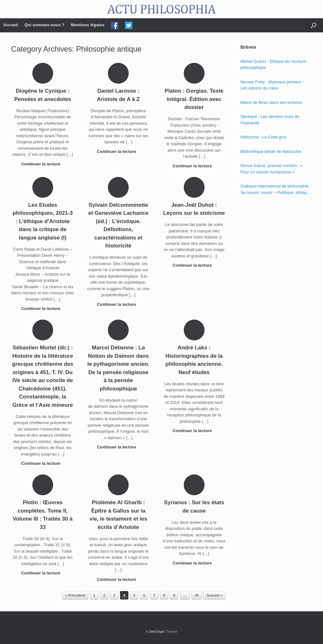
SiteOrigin (157, 631)
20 (197, 595)
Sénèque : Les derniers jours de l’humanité (270, 120)
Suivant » (214, 595)
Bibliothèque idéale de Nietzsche (271, 151)
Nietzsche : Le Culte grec (264, 137)
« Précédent (75, 595)
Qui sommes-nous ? (44, 25)
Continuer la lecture (43, 164)
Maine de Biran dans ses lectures (271, 102)
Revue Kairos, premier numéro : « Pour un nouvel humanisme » (272, 169)
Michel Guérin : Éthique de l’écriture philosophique (273, 65)
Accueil (11, 25)
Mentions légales (88, 25)
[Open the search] (314, 25)
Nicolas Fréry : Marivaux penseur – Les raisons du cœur (273, 85)
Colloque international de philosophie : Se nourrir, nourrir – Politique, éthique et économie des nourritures (276, 190)
